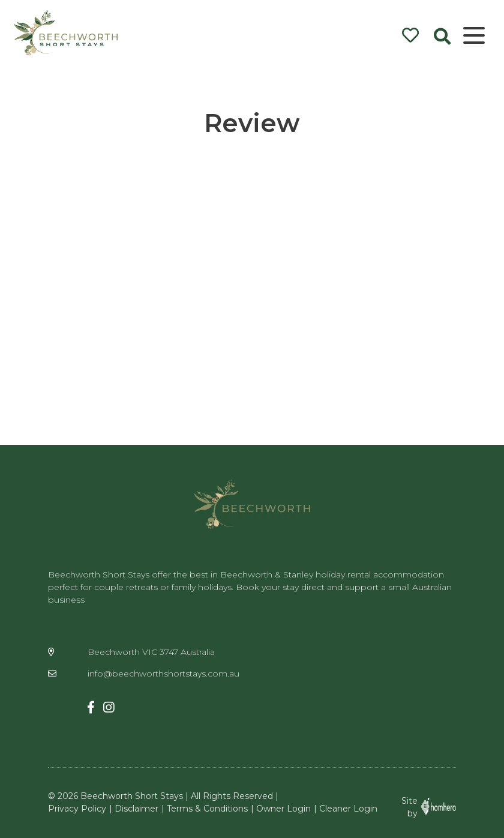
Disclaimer (136, 809)
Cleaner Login (348, 809)
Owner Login (283, 809)
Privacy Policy (77, 809)
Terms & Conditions (207, 809)
